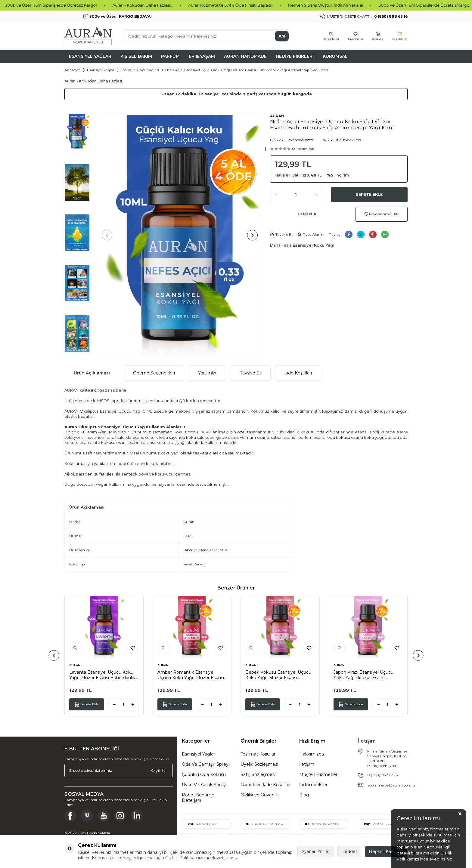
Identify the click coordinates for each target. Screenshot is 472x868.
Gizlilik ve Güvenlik (260, 795)
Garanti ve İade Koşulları (265, 785)
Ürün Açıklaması (92, 373)
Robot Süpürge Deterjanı (198, 798)
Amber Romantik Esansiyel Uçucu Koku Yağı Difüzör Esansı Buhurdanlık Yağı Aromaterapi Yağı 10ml (191, 675)
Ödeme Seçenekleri (154, 373)
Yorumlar (207, 373)
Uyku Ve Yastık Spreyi (204, 785)
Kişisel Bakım (136, 56)
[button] (109, 235)
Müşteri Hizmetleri (319, 774)
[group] (180, 235)
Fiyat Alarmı (311, 234)
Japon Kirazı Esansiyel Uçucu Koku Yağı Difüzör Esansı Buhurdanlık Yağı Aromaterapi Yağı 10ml (365, 675)
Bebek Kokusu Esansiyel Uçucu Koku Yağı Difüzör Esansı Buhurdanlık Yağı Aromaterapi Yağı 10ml (278, 675)
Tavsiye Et (281, 234)
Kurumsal (335, 56)
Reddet (349, 851)
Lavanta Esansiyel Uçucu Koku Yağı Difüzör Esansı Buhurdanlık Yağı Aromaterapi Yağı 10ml (102, 675)
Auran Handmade (245, 56)
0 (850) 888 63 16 (382, 775)
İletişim (307, 764)
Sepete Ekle (369, 194)
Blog (304, 795)
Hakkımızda (312, 754)
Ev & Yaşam (202, 56)
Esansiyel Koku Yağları (140, 70)
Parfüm (170, 56)
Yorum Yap (306, 149)
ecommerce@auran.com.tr (392, 785)
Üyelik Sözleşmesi (259, 764)
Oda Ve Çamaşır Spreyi (206, 764)
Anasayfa (73, 70)
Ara (282, 36)
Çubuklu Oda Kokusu (204, 774)
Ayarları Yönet (316, 851)
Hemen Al (308, 214)
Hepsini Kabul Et (386, 851)
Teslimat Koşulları (258, 754)
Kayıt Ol (158, 771)
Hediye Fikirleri (295, 56)
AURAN (277, 116)
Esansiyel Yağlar (90, 56)
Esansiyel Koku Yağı (314, 245)
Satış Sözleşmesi (258, 774)
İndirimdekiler (313, 785)
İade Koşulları (298, 373)
